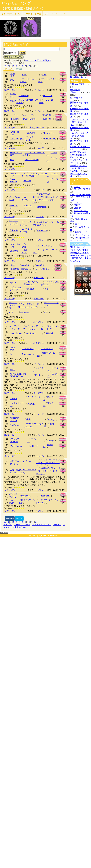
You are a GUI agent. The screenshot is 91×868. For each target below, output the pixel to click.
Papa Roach (16, 446)
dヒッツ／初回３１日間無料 (38, 60)
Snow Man (13, 349)
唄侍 (12, 80)
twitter (19, 518)
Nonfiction (23, 96)
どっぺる (11, 14)
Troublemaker (28, 354)
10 (28, 66)
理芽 (13, 265)
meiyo (12, 370)
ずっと (77, 187)
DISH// (13, 283)
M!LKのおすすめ (78, 247)
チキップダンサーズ (13, 305)
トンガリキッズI (45, 246)
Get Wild (31, 404)
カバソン (48, 14)
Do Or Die (34, 446)
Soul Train (30, 333)
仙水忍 (41, 148)
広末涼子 (14, 230)
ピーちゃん (39, 90)
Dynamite (25, 312)
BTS (11, 312)
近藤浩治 (14, 251)
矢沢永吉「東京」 (78, 84)
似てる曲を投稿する (14, 57)
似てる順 (9, 69)
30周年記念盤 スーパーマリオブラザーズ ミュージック (48, 471)
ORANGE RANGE (14, 419)
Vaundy (77, 208)
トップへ (8, 525)
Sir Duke (27, 181)
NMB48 (14, 399)
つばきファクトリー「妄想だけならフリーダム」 (80, 122)
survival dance (31, 160)
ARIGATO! (42, 230)
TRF (12, 160)
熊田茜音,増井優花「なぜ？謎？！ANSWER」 (79, 168)
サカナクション (82, 235)
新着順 (19, 69)
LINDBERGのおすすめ (80, 255)
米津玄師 (15, 269)
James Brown (16, 333)
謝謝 (28, 419)
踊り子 (77, 205)
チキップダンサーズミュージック (49, 305)
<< (5, 66)
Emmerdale (50, 139)
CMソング (28, 115)
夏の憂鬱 (31, 133)
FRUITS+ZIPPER (82, 189)
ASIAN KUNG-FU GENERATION (18, 375)
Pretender (26, 496)
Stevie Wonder (13, 181)
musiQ (51, 419)
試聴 (63, 74)
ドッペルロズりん (36, 322)
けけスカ (78, 202)
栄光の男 (30, 289)
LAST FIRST (13, 75)
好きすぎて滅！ (81, 211)
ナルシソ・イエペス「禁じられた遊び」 (79, 136)
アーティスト (32, 14)
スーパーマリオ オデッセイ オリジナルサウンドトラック (48, 463)
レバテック (16, 115)
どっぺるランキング (42, 525)
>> (36, 66)
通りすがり (39, 393)
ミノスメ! (60, 14)
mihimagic (41, 207)
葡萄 (46, 289)
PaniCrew (14, 425)
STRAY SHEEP (43, 269)
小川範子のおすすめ (79, 250)
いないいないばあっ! (14, 223)
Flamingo (25, 269)
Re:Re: (38, 375)
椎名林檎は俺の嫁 (78, 77)
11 (32, 66)
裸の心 (78, 224)
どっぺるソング (16, 3)
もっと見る (75, 261)
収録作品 (47, 115)
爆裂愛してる (81, 232)
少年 (24, 75)
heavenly (48, 133)
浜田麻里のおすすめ (79, 253)
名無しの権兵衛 (37, 127)
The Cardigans (17, 139)
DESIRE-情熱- (30, 119)
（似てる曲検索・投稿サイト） (23, 8)
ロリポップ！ (56, 536)
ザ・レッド (39, 414)
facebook (10, 518)
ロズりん (40, 217)
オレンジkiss (28, 349)
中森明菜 (15, 119)
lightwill (43, 536)
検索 (23, 53)
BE (45, 312)
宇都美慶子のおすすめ (80, 258)
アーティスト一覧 (22, 525)
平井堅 (13, 101)
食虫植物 (25, 265)
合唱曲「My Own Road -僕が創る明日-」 (78, 155)
